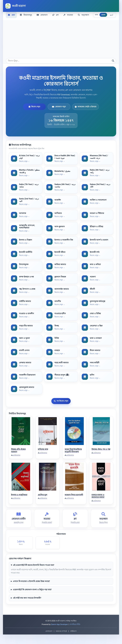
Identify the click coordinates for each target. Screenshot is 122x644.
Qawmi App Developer (59, 634)
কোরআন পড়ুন (59, 106)
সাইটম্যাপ (73, 641)
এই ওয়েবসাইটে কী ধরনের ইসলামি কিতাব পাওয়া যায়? (34, 575)
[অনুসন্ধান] (113, 61)
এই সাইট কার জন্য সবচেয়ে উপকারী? (27, 607)
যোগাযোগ (49, 641)
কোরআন (43, 15)
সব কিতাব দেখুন (61, 409)
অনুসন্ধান (85, 15)
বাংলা (103, 15)
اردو (112, 15)
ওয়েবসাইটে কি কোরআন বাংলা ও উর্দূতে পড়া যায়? (32, 599)
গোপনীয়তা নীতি (75, 634)
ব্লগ (56, 15)
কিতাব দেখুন (34, 106)
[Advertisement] (61, 40)
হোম (11, 15)
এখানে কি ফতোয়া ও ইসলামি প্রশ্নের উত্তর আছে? (31, 591)
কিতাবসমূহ (26, 15)
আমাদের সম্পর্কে (61, 641)
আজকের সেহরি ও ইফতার (85, 106)
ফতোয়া (69, 15)
